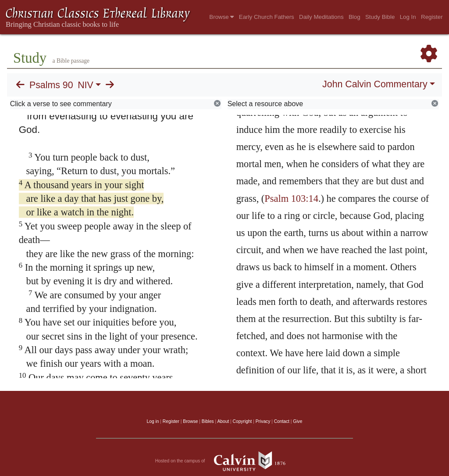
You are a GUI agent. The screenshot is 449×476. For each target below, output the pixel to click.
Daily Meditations (321, 17)
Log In (408, 17)
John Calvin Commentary (375, 84)
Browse (221, 17)
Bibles (208, 421)
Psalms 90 (51, 85)
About (223, 421)
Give (298, 421)
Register (432, 17)
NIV (86, 85)
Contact (282, 421)
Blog (355, 17)
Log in (153, 421)
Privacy (263, 421)
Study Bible (380, 17)
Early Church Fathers (267, 17)
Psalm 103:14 (291, 199)
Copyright (242, 421)
